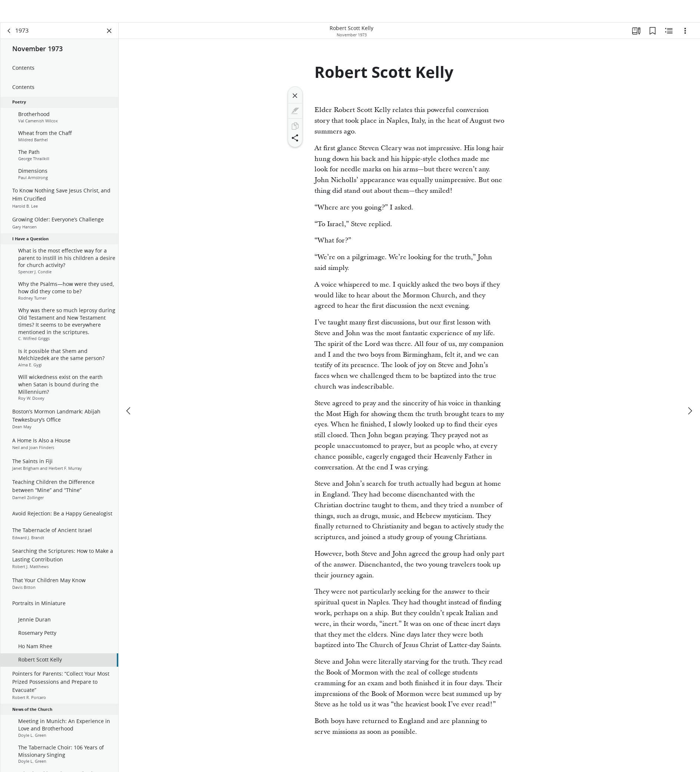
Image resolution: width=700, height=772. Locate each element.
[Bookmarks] (653, 36)
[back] (9, 36)
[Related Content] (669, 36)
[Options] (685, 36)
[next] (690, 393)
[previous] (129, 393)
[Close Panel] (109, 36)
